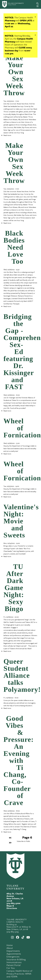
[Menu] (38, 6)
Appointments (14, 954)
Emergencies (13, 957)
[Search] (38, 4)
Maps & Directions (12, 907)
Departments (13, 951)
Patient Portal (14, 965)
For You (11, 968)
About (10, 948)
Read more (7, 135)
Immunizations (14, 962)
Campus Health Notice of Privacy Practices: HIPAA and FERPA (19, 974)
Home (10, 945)
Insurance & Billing (16, 959)
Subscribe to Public (23, 841)
